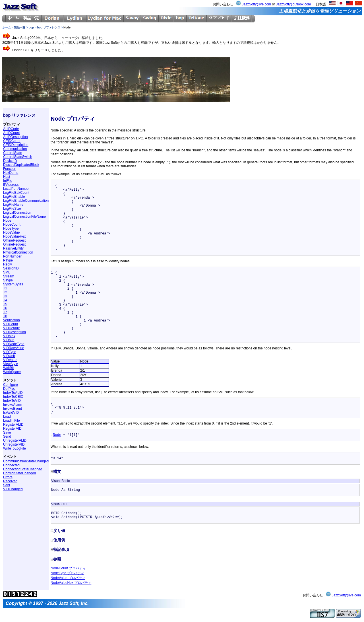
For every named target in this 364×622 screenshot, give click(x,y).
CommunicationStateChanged (26, 461)
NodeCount (12, 225)
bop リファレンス (49, 27)
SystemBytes (13, 284)
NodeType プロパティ (67, 573)
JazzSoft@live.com (257, 4)
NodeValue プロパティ (68, 578)
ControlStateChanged (19, 473)
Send (7, 436)
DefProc (9, 389)
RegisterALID (13, 425)
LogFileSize (12, 209)
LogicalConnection (17, 213)
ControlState (13, 153)
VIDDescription (15, 332)
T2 (5, 292)
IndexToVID (12, 401)
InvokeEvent (13, 409)
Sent (7, 485)
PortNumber (12, 256)
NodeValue (12, 232)
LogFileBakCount (16, 193)
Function (10, 169)
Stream (9, 276)
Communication (15, 149)
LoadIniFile (12, 421)
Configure (11, 385)
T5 (5, 304)
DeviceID (10, 161)
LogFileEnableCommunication (26, 201)
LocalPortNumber (16, 189)
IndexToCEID (13, 397)
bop (31, 27)
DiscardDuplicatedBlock (21, 165)
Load (7, 417)
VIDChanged (13, 489)
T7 (5, 312)
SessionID (11, 268)
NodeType (11, 228)
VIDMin (9, 340)
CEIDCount (12, 141)
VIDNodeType (14, 344)
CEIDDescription (16, 145)
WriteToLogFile (15, 448)
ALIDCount (12, 133)
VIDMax (9, 336)
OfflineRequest (14, 240)
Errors (8, 477)
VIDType (10, 352)
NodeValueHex (15, 236)
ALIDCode (11, 129)
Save (7, 432)
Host (7, 177)
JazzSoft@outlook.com (293, 4)
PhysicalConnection (18, 252)
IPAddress (11, 185)
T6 (5, 308)
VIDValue (10, 360)
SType (8, 280)
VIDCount (11, 324)
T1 (5, 288)
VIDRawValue (14, 348)
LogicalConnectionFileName (24, 217)
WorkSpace (12, 372)
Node (7, 221)
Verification (12, 320)
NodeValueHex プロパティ (71, 583)
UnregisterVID (14, 444)
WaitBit (9, 368)
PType (8, 260)
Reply (8, 264)
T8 (5, 316)
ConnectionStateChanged (23, 469)
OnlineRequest (14, 244)
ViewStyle (11, 364)
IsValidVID (11, 413)
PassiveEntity (13, 248)
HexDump (11, 173)
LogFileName (13, 205)
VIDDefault (11, 328)
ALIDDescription (15, 137)
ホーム (7, 27)
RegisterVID (12, 429)
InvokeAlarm (13, 405)
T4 (5, 300)
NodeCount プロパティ (68, 568)
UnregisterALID (15, 440)
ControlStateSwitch (18, 157)
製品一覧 (20, 27)
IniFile (8, 181)
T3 (5, 296)
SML (7, 272)
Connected (11, 465)
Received (10, 481)
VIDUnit (9, 356)
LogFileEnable (14, 197)
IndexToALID (13, 393)
